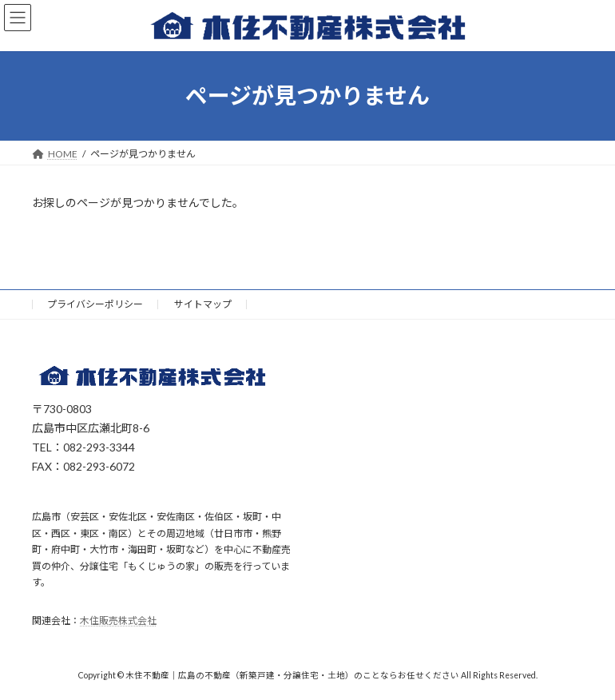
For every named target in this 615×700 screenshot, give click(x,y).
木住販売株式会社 (118, 621)
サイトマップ (203, 304)
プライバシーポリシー (95, 304)
